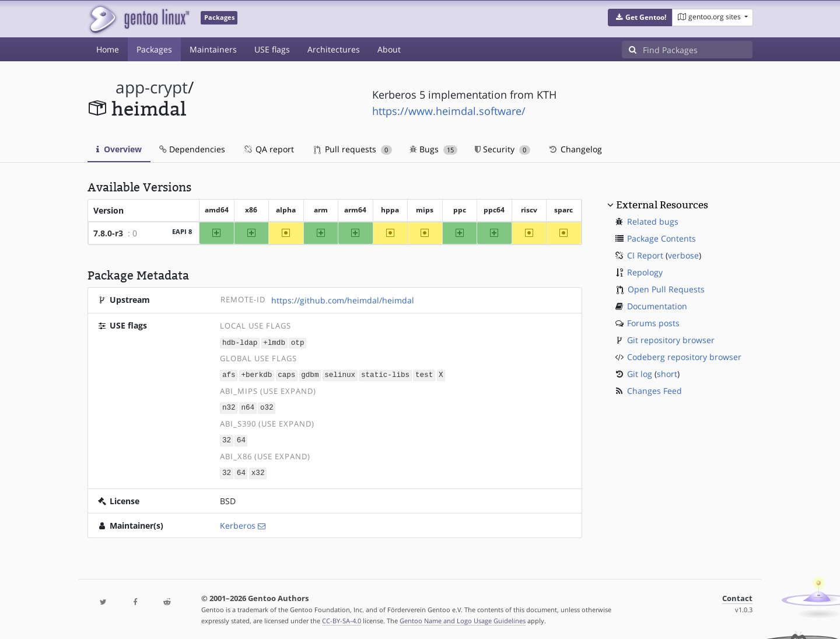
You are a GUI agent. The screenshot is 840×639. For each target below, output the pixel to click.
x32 (258, 471)
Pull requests (353, 149)
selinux (340, 374)
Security (503, 149)
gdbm (310, 374)
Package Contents (661, 238)
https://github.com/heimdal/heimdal (343, 300)
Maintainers (213, 49)
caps (286, 374)
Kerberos (238, 523)
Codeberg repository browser (684, 357)
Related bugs (653, 221)
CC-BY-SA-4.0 (342, 618)
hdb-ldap (240, 342)
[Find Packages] (698, 50)
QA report (268, 149)
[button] (640, 18)
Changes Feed (654, 391)
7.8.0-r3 (108, 233)
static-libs (385, 374)
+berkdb (256, 374)
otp (298, 342)
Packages (154, 49)
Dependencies (192, 149)
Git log (640, 374)
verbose (683, 255)
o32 (267, 406)
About (389, 49)
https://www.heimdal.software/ (449, 111)
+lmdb (274, 342)
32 (227, 439)
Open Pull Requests (666, 289)
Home (108, 49)
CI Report (645, 255)
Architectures (334, 49)
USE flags (272, 49)
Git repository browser (671, 340)
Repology (645, 272)
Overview (119, 149)
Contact (737, 596)
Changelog (575, 149)
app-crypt (152, 87)
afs (229, 374)
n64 (248, 406)
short (667, 374)
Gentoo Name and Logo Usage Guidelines (463, 618)
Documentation (657, 306)
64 (241, 439)
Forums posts (653, 323)
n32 (229, 406)
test (424, 374)
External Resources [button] (662, 205)
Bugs (434, 149)
